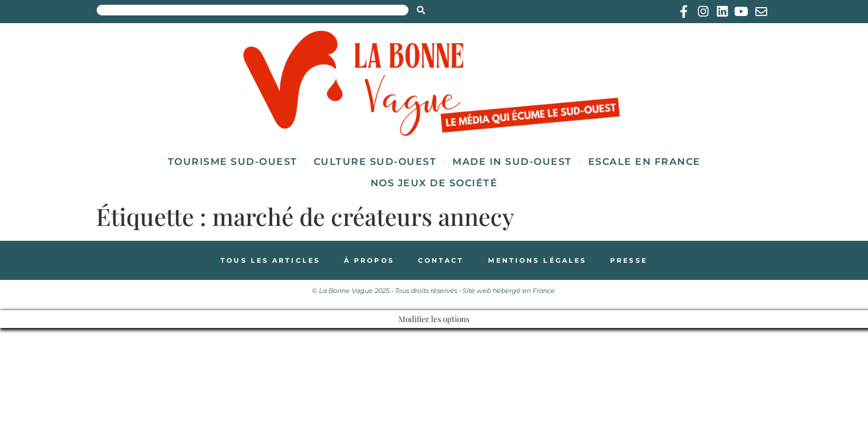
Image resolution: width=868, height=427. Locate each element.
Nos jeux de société (434, 183)
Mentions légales (537, 260)
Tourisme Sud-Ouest (233, 162)
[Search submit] (421, 10)
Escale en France (644, 162)
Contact (441, 260)
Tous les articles (270, 260)
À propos (369, 260)
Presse (629, 260)
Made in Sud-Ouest (512, 162)
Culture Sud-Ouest (375, 162)
